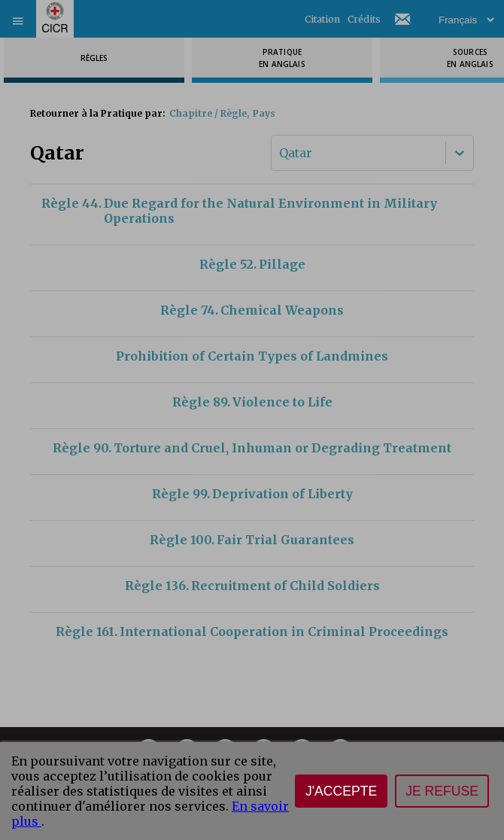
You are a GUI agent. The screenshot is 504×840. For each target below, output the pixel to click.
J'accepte (341, 791)
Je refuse (442, 791)
